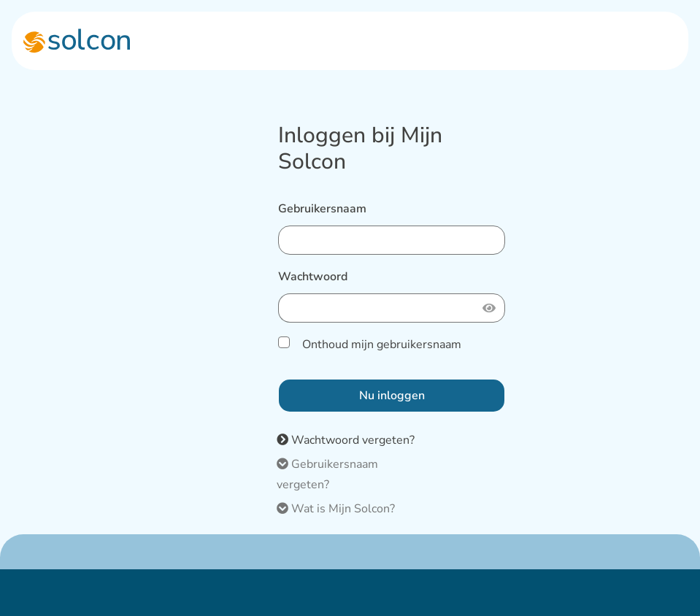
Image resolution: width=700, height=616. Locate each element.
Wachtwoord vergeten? (346, 440)
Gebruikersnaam (322, 209)
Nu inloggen (392, 396)
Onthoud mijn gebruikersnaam (380, 344)
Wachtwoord (313, 277)
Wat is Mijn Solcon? (336, 509)
